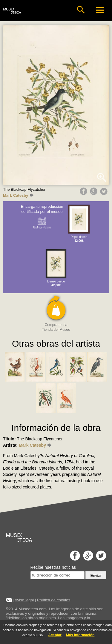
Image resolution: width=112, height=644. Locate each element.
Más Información (80, 635)
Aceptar (55, 635)
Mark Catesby (18, 195)
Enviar (96, 575)
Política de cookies (54, 600)
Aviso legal (24, 600)
